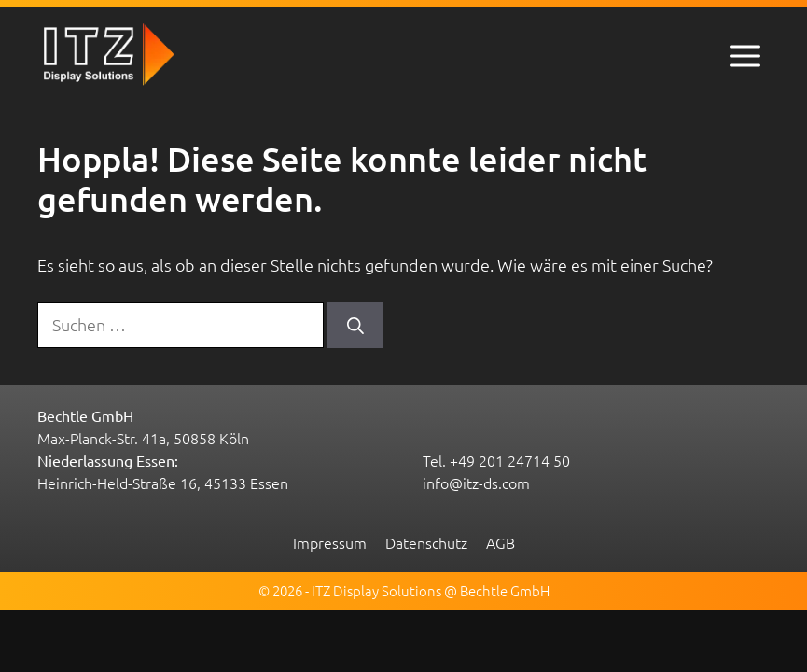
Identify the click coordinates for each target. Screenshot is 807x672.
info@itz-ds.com (476, 483)
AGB (501, 542)
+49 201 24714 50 (510, 460)
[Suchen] (355, 325)
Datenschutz (426, 542)
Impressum (330, 542)
